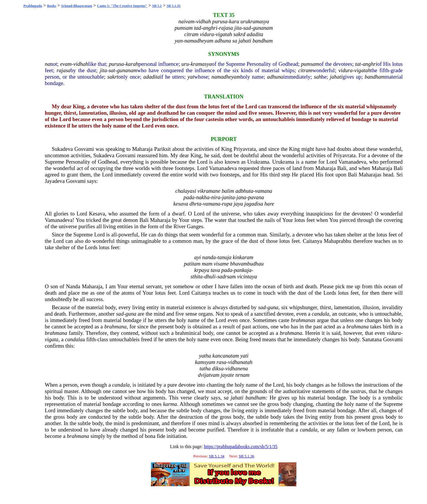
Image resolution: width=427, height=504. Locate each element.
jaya (238, 204)
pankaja (243, 270)
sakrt (113, 77)
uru (185, 64)
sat (112, 70)
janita (229, 197)
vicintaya (247, 276)
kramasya (201, 64)
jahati (336, 77)
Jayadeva (55, 181)
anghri (370, 64)
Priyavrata (245, 149)
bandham (375, 77)
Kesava (97, 214)
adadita (152, 77)
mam (207, 264)
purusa (116, 64)
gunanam (127, 70)
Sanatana (372, 339)
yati (244, 356)
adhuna (275, 77)
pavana (256, 197)
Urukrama (258, 162)
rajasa (64, 70)
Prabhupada (33, 6)
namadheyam (226, 77)
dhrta (195, 204)
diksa (218, 368)
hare (269, 204)
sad (262, 307)
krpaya (202, 270)
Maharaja (142, 149)
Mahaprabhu (337, 241)
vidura (345, 70)
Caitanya (312, 241)
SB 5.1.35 (174, 6)
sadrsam (226, 276)
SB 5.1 (157, 6)
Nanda (73, 286)
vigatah (362, 70)
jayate (227, 375)
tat (358, 64)
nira (216, 197)
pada (189, 197)
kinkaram (243, 257)
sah (318, 77)
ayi (198, 257)
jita (103, 70)
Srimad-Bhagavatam (77, 6)
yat (191, 77)
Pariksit (162, 149)
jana (241, 197)
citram (305, 70)
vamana (264, 191)
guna (273, 307)
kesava (181, 204)
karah (132, 64)
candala (321, 314)
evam (66, 64)
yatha (205, 356)
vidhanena (237, 368)
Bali (342, 168)
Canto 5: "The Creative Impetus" (122, 6)
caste (284, 320)
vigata (52, 339)
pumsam (310, 64)
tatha (205, 368)
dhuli (210, 276)
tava (215, 270)
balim (228, 191)
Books (52, 6)
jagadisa (254, 204)
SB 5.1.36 (247, 456)
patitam (192, 264)
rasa (221, 362)
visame (221, 264)
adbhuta (244, 191)
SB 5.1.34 (217, 456)
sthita (196, 276)
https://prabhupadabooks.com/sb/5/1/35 (241, 446)
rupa (227, 204)
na (48, 64)
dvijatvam (209, 375)
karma (170, 404)
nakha (203, 197)
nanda (209, 257)
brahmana (116, 327)
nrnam (242, 375)
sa (226, 398)
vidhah (81, 64)
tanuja (225, 257)
